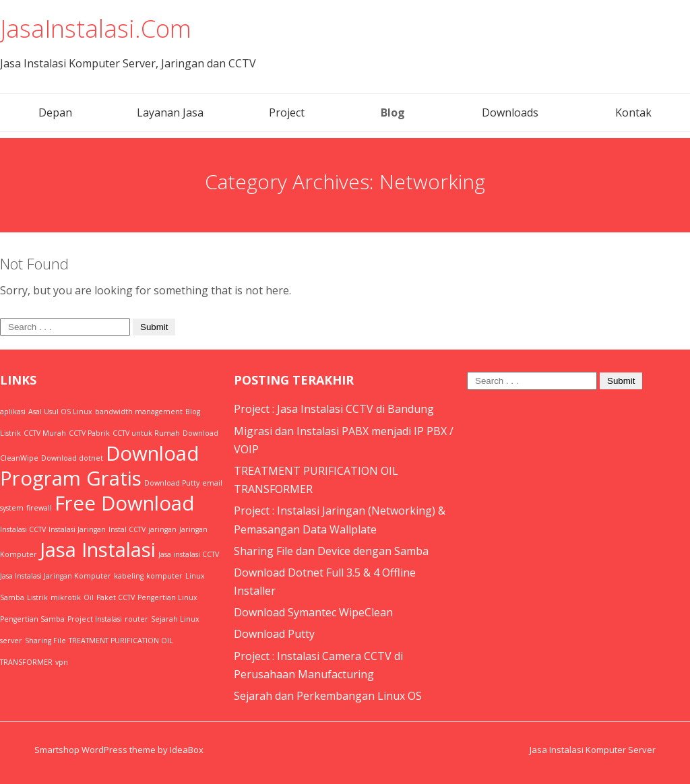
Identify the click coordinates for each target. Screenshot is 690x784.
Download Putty (274, 634)
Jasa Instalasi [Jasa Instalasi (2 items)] (98, 550)
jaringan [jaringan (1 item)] (162, 529)
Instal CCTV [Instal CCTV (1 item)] (127, 529)
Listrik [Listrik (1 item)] (37, 597)
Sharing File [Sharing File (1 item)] (45, 641)
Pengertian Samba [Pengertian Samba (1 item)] (32, 619)
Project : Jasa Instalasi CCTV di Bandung (334, 409)
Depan (55, 112)
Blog (393, 112)
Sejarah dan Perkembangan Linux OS (328, 696)
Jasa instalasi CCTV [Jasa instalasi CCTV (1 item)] (189, 554)
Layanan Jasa (170, 112)
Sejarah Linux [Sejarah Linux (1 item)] (175, 619)
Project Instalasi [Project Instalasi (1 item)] (95, 619)
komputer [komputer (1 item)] (164, 576)
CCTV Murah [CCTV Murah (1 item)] (45, 433)
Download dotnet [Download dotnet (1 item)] (72, 458)
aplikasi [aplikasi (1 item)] (13, 412)
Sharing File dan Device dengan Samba (331, 551)
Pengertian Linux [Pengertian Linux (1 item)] (167, 597)
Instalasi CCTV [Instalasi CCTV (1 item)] (23, 529)
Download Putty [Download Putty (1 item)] (172, 483)
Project (287, 112)
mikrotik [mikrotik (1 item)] (66, 597)
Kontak (633, 112)
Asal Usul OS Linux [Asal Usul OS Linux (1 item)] (60, 412)
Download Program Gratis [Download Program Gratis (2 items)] (100, 466)
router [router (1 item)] (136, 619)
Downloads (510, 112)
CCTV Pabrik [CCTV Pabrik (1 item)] (89, 433)
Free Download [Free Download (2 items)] (125, 503)
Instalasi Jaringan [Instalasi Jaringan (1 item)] (77, 529)
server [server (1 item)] (11, 641)
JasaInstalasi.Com (96, 29)
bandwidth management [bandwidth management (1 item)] (139, 412)
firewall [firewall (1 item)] (39, 508)
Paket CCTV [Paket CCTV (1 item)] (116, 597)
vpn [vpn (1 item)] (62, 662)
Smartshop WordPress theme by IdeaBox (119, 750)
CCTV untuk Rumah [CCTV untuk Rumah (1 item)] (146, 433)
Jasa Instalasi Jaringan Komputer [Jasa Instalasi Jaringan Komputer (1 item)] (56, 576)
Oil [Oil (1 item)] (89, 597)
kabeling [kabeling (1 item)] (129, 576)
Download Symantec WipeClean (313, 612)
